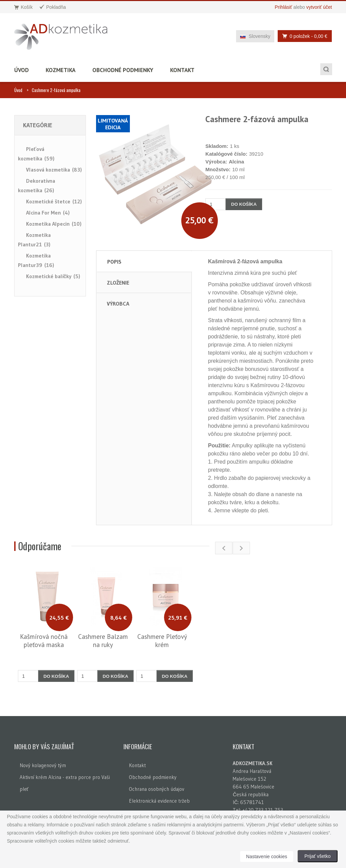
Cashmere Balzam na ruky (103, 641)
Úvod (21, 70)
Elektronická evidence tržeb (159, 801)
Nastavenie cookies (267, 856)
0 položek (303, 36)
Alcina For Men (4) (48, 213)
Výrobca (118, 304)
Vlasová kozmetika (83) (54, 170)
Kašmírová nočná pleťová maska (44, 641)
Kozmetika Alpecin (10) (54, 224)
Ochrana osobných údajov (157, 789)
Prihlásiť (283, 7)
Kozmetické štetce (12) (54, 201)
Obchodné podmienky (123, 70)
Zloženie (118, 283)
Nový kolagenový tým (43, 765)
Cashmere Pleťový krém (162, 641)
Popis (114, 262)
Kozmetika (61, 70)
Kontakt (182, 70)
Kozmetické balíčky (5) (53, 276)
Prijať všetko (318, 856)
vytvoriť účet (319, 7)
